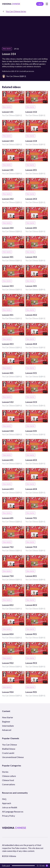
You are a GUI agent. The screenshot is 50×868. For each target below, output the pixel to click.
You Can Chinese (9, 745)
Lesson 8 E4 (8, 634)
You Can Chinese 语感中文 (12, 115)
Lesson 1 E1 (8, 112)
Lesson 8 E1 (31, 576)
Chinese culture (9, 776)
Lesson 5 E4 (8, 431)
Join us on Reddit (10, 807)
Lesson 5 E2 (8, 402)
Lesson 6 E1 (8, 460)
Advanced (7, 730)
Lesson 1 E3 (8, 141)
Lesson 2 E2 (8, 199)
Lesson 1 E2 (31, 112)
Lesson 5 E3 (31, 402)
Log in (40, 4)
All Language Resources (13, 812)
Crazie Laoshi (8, 753)
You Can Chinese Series (16, 11)
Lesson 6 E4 (31, 489)
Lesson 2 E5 (31, 228)
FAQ (4, 799)
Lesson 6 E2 (31, 460)
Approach (7, 803)
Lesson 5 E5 (31, 431)
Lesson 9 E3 (31, 663)
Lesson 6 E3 (8, 489)
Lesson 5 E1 (31, 373)
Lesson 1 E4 (31, 141)
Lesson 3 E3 (8, 286)
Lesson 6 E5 (8, 518)
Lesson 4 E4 (31, 344)
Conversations (9, 784)
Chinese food (8, 780)
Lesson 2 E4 (8, 228)
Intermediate (8, 726)
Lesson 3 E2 (31, 257)
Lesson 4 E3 (8, 344)
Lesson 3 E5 (31, 286)
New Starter (8, 717)
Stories (5, 772)
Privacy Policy (9, 816)
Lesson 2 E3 (31, 199)
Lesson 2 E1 (31, 170)
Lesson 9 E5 (31, 692)
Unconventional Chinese (13, 757)
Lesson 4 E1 (8, 315)
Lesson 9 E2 (8, 663)
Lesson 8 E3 (31, 605)
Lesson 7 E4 (8, 576)
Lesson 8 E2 (8, 605)
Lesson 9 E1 (31, 634)
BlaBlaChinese (9, 749)
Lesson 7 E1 (31, 518)
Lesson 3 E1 (8, 257)
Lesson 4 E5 (8, 373)
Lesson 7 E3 (31, 547)
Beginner (6, 722)
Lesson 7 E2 (8, 547)
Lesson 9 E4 (8, 692)
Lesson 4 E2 (31, 315)
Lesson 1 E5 (8, 170)
